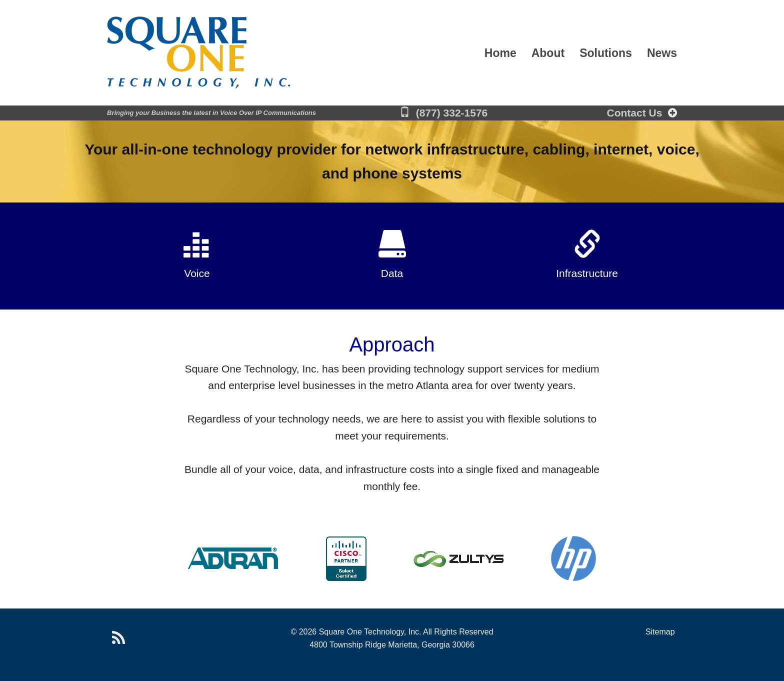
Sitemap (660, 632)
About (548, 54)
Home (500, 54)
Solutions (606, 54)
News (662, 54)
